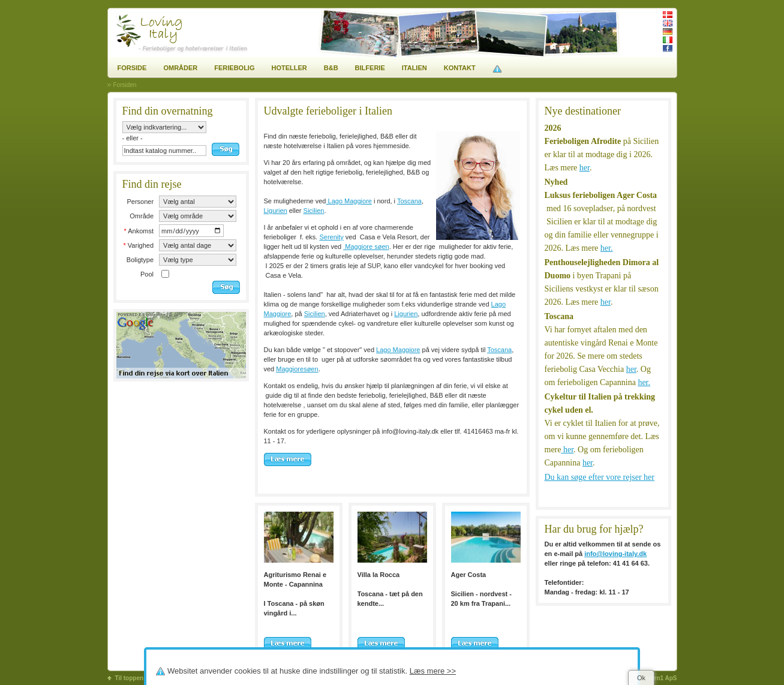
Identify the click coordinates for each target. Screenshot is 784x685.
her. (607, 248)
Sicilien (314, 211)
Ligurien (276, 211)
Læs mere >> (433, 671)
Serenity (331, 237)
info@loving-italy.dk (615, 554)
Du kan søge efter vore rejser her (600, 477)
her (585, 168)
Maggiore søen (366, 247)
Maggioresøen (297, 369)
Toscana (409, 201)
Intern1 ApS (660, 678)
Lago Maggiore (349, 201)
